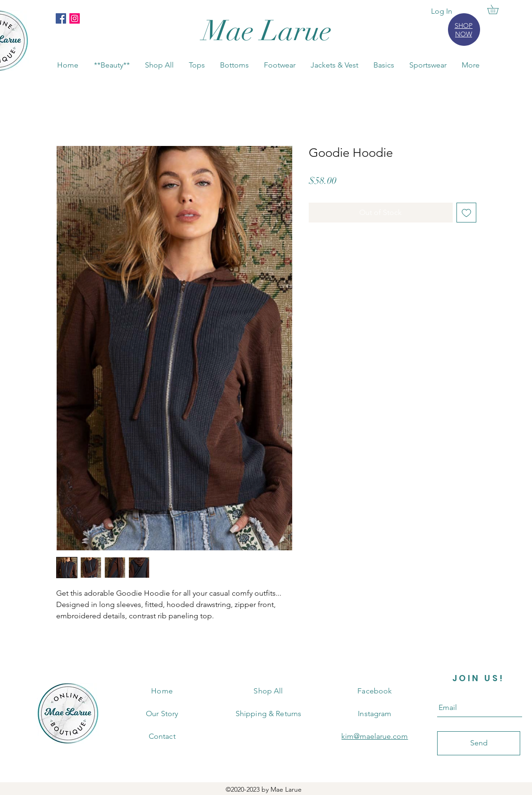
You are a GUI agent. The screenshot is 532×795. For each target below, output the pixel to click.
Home (162, 691)
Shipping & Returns (269, 714)
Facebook (375, 691)
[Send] (479, 743)
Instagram (375, 714)
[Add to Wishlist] (466, 213)
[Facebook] (61, 18)
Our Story (162, 714)
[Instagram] (75, 18)
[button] (497, 9)
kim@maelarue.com (375, 736)
